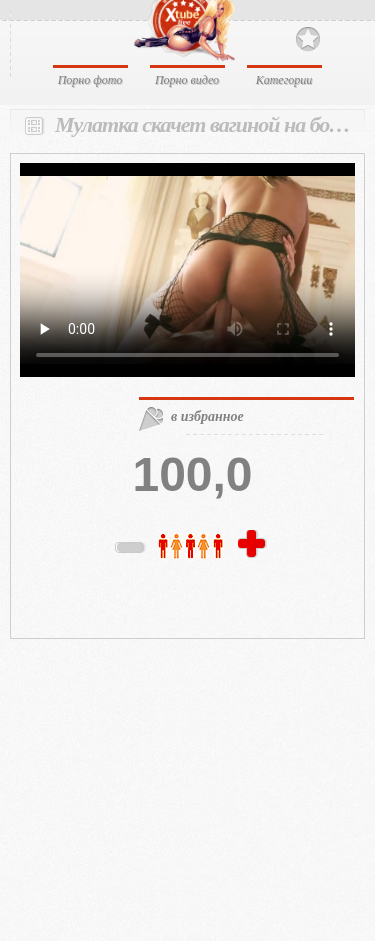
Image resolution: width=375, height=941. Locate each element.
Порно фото (90, 80)
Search (342, 37)
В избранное (308, 39)
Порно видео (187, 80)
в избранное (207, 416)
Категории (284, 80)
